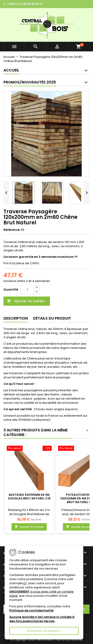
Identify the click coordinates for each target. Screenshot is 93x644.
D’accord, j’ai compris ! (44, 631)
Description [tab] (16, 318)
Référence (12, 230)
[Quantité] (27, 290)
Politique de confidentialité (31, 610)
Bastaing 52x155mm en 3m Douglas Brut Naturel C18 (29, 497)
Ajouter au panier (26, 301)
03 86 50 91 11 (33, 4)
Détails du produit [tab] (52, 318)
